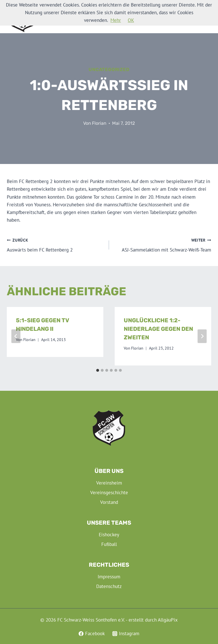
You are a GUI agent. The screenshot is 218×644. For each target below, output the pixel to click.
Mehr (116, 20)
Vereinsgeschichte (109, 493)
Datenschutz (109, 586)
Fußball (109, 544)
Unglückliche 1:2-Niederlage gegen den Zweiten (158, 329)
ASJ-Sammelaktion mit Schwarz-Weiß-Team (163, 245)
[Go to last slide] (16, 336)
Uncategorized (109, 69)
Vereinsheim (109, 483)
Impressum (109, 577)
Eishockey (109, 535)
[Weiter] (202, 336)
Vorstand (109, 502)
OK (131, 20)
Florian (99, 123)
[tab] (98, 370)
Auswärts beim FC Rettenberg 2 (55, 245)
